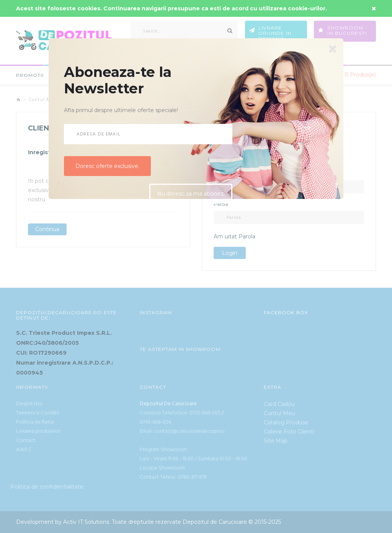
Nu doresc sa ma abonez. (191, 194)
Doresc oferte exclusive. (107, 166)
